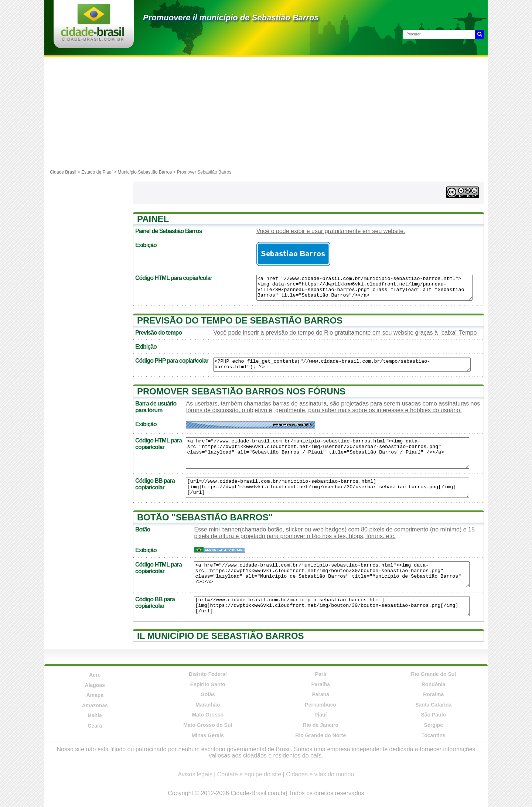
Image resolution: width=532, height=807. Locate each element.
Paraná (320, 694)
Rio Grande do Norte (320, 735)
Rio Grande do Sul (433, 674)
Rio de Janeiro (321, 725)
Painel (153, 219)
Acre (95, 675)
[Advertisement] (266, 113)
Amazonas (95, 705)
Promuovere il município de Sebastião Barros (231, 18)
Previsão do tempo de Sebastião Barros (240, 320)
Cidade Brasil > (66, 172)
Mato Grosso (208, 715)
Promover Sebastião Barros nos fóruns (241, 391)
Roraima (433, 694)
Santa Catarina (433, 705)
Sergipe (434, 725)
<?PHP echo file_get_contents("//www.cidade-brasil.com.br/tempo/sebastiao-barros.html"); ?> (342, 365)
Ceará (95, 726)
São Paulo (433, 715)
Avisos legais (195, 774)
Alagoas (95, 685)
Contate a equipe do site (249, 774)
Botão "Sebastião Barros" (205, 517)
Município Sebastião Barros (145, 172)
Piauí (320, 715)
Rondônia (434, 684)
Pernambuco (320, 705)
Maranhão (208, 705)
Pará (321, 674)
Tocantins (434, 735)
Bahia (95, 715)
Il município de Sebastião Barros (221, 636)
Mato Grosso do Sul (208, 725)
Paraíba (320, 684)
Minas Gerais (208, 735)
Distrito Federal (208, 674)
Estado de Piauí (97, 172)
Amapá (95, 695)
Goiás (208, 694)
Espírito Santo (208, 684)
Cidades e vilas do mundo (320, 774)
